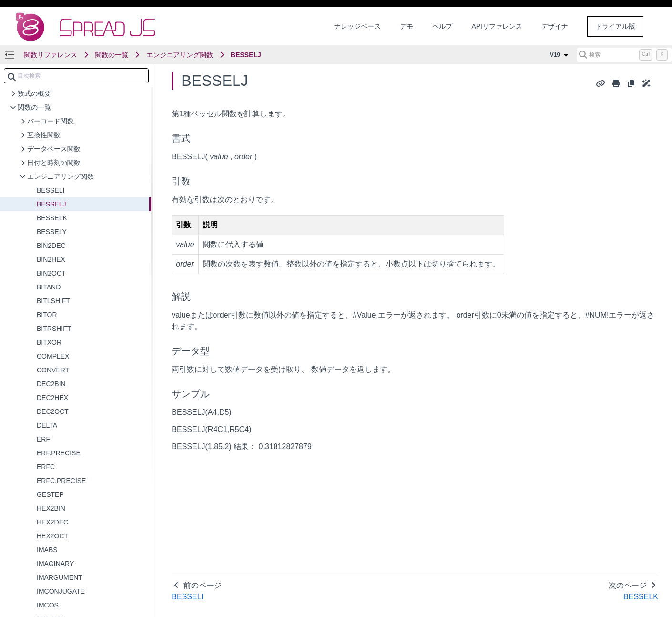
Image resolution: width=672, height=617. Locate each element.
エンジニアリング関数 (180, 55)
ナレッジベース (357, 26)
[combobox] (76, 76)
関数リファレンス (51, 55)
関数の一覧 (112, 55)
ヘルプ (442, 26)
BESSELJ (246, 55)
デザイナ (555, 26)
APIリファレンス (497, 26)
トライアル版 (615, 26)
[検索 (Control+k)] (624, 55)
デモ (407, 26)
